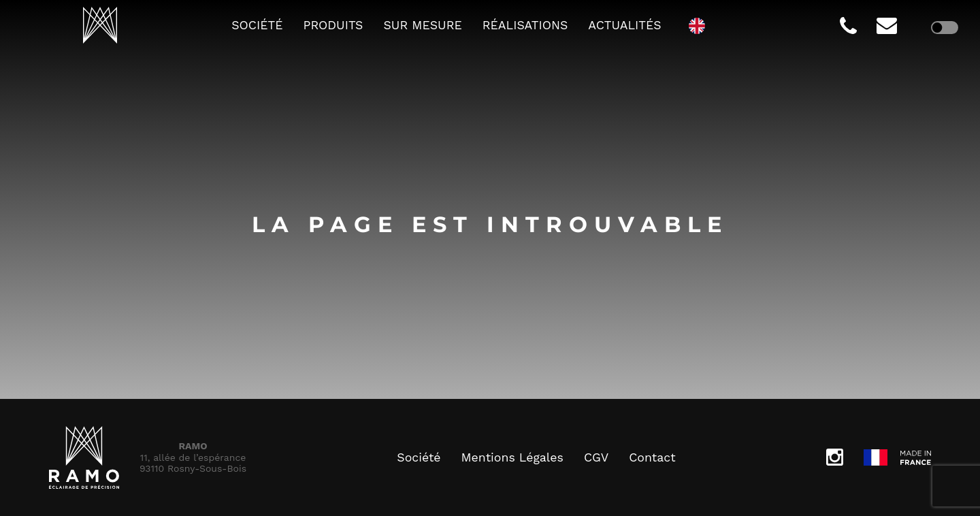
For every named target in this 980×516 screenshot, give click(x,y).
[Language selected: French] (700, 25)
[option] (700, 25)
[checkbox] (945, 27)
